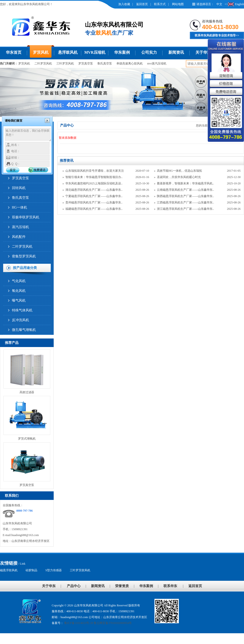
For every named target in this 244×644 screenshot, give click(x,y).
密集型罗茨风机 (24, 256)
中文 (219, 4)
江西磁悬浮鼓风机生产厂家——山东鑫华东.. (185, 202)
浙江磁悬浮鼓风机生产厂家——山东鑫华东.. (185, 209)
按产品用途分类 (25, 268)
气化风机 (19, 281)
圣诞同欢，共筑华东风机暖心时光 (179, 177)
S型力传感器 (54, 570)
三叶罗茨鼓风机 (80, 570)
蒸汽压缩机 (20, 227)
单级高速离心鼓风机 (130, 63)
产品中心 (74, 586)
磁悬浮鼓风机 (9, 570)
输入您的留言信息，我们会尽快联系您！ (28, 135)
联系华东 (170, 586)
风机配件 (19, 237)
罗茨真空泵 (86, 63)
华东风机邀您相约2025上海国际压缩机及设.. (94, 183)
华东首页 (14, 52)
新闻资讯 (176, 52)
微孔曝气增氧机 (24, 330)
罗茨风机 (41, 52)
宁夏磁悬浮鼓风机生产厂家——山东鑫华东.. (94, 196)
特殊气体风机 (22, 310)
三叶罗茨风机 (65, 63)
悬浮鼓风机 (68, 52)
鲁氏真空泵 (105, 63)
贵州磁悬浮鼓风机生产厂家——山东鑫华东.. (94, 202)
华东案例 (122, 52)
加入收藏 (124, 4)
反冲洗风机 (20, 320)
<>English (234, 4)
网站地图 (178, 4)
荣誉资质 (122, 586)
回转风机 (19, 188)
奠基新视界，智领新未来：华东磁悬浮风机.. (185, 183)
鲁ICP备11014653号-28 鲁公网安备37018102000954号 (98, 623)
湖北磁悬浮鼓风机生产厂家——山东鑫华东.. (94, 190)
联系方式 (160, 4)
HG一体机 (20, 207)
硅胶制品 (31, 570)
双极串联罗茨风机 (26, 217)
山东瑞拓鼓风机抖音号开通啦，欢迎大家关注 (95, 171)
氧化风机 (19, 291)
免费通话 (40, 170)
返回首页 (142, 4)
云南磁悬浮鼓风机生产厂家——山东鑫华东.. (185, 190)
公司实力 (149, 52)
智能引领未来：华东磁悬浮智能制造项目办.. (94, 177)
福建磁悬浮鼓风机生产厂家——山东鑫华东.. (94, 209)
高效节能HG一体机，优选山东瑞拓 (179, 171)
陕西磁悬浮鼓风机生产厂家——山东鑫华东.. (185, 196)
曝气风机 (19, 301)
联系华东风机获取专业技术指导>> (217, 35)
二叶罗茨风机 (43, 63)
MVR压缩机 (95, 52)
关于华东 (203, 52)
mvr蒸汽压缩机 (157, 63)
